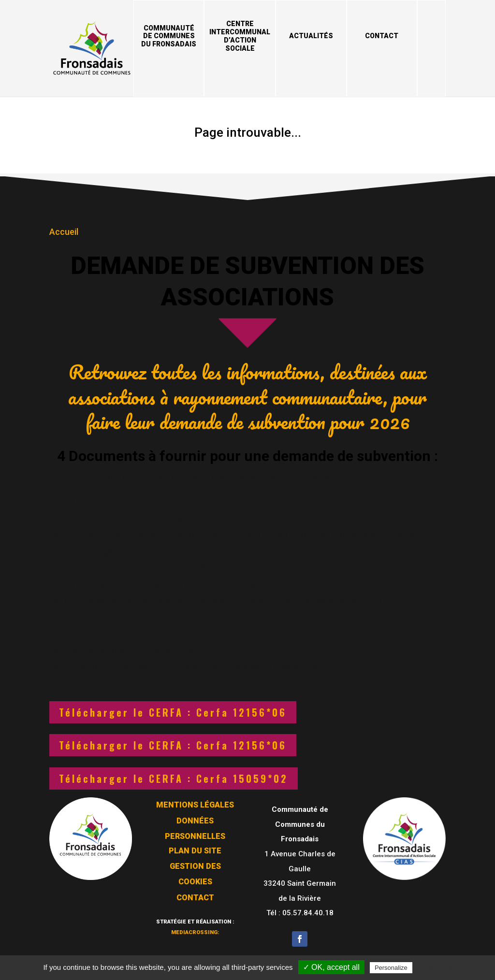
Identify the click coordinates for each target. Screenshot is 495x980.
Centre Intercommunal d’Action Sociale (240, 36)
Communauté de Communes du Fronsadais (169, 36)
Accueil (64, 230)
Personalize (391, 968)
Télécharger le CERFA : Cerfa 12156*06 (173, 712)
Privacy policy (438, 967)
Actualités (311, 36)
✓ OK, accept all (331, 967)
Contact (382, 36)
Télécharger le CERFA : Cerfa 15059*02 (174, 778)
